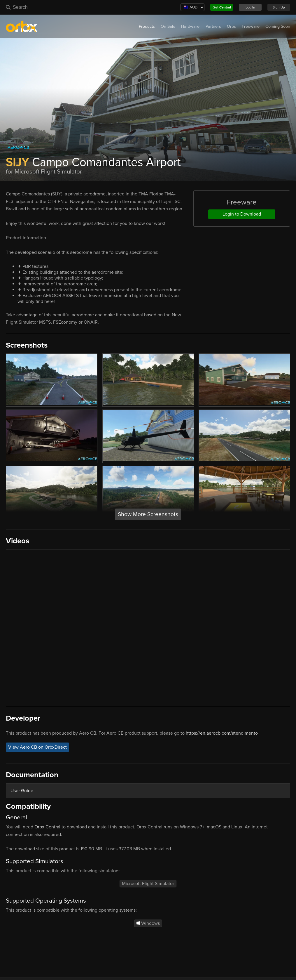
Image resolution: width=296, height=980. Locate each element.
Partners (213, 26)
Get (222, 7)
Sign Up (279, 7)
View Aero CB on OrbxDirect (37, 747)
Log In (250, 7)
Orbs (231, 26)
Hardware (190, 26)
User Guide (22, 791)
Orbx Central (47, 827)
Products (147, 26)
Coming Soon (278, 26)
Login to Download (242, 214)
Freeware (251, 26)
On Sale (168, 26)
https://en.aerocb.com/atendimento (222, 733)
